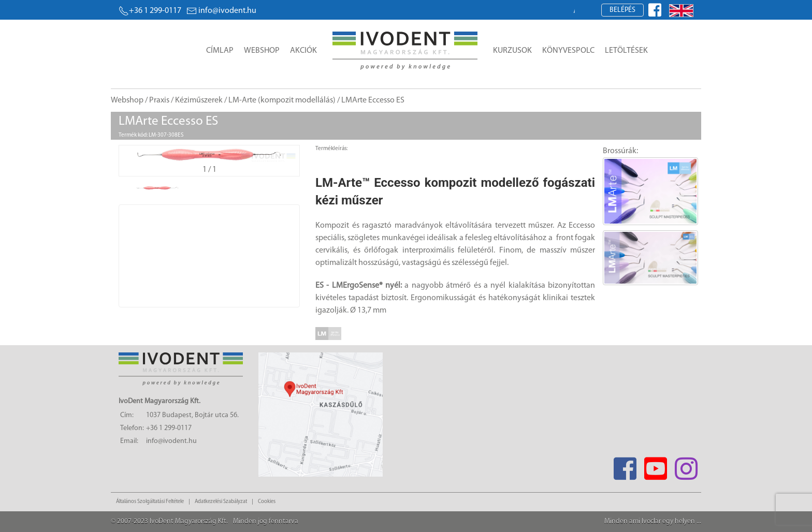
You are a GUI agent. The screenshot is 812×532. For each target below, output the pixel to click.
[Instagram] (686, 466)
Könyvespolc (568, 51)
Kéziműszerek (199, 100)
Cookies (267, 502)
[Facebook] (625, 466)
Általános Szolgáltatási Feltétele (150, 502)
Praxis (159, 100)
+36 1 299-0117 (150, 11)
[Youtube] (655, 466)
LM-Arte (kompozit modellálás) (282, 100)
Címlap (220, 51)
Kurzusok (512, 51)
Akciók (303, 51)
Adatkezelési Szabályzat (221, 502)
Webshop (262, 51)
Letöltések (626, 51)
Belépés (622, 10)
